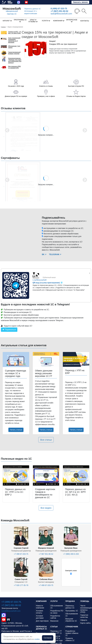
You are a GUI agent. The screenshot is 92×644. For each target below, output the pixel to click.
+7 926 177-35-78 (21, 585)
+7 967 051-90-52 (46, 554)
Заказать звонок (80, 2)
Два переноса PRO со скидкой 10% (14, 67)
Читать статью (16, 430)
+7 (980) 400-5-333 (71, 554)
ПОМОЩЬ (85, 601)
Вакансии (54, 621)
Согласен (48, 638)
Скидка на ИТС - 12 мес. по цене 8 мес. (15, 33)
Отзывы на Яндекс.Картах (76, 96)
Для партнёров (42, 621)
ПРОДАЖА (70, 601)
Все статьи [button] (46, 440)
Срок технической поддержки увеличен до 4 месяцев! (14, 40)
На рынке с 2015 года (16, 86)
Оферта (84, 620)
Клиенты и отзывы (46, 86)
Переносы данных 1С (32, 9)
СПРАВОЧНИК (72, 627)
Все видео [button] (46, 508)
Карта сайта (85, 623)
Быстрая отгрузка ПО (76, 86)
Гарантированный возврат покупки (14, 53)
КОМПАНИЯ (41, 601)
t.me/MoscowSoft (40, 280)
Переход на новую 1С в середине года (56, 638)
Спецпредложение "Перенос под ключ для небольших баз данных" (15, 61)
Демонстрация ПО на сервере (16, 96)
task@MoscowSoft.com (61, 14)
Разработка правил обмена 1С (72, 633)
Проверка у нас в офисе (46, 96)
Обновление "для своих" (14, 47)
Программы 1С (72, 611)
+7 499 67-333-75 (21, 554)
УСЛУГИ (54, 601)
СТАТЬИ (54, 627)
